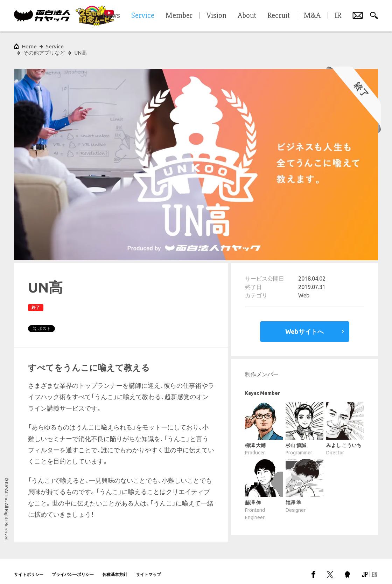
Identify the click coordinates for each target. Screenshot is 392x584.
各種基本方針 (115, 568)
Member (179, 16)
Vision (216, 16)
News (111, 16)
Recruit (279, 16)
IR (338, 16)
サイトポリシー (29, 568)
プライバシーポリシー (73, 568)
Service (55, 46)
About (247, 16)
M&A (312, 16)
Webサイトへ (304, 325)
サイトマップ (148, 568)
